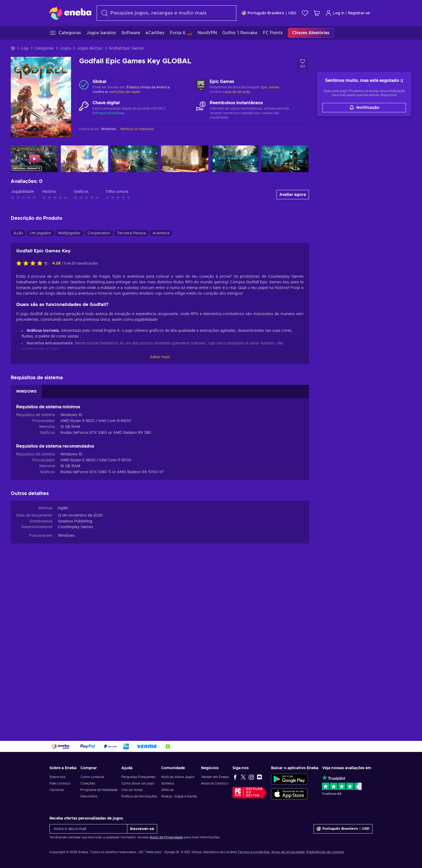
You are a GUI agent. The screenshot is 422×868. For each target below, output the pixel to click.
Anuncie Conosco (215, 783)
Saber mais (160, 357)
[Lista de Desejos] (305, 13)
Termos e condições (254, 852)
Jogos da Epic (90, 48)
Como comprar (92, 777)
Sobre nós (57, 777)
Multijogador (69, 233)
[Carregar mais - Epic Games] (201, 85)
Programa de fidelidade (99, 790)
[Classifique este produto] (34, 264)
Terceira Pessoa (131, 233)
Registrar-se (359, 13)
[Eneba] (70, 13)
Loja (25, 48)
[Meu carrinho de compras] (317, 13)
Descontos (89, 796)
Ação (18, 233)
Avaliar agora (293, 195)
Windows (66, 536)
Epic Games (270, 87)
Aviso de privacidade (288, 852)
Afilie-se (167, 790)
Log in (335, 13)
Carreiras (57, 790)
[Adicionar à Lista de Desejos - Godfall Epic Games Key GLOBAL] (303, 65)
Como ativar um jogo (138, 783)
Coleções (88, 783)
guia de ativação (238, 92)
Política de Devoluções (139, 796)
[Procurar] (166, 13)
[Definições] (269, 13)
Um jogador (41, 233)
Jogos (65, 48)
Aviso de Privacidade (166, 837)
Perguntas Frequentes (138, 777)
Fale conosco (60, 783)
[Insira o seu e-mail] (88, 829)
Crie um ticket (132, 790)
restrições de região (125, 92)
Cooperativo (99, 233)
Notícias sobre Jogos (178, 777)
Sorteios (168, 783)
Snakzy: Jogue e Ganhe (179, 796)
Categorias (44, 48)
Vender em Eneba (215, 777)
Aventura (161, 233)
